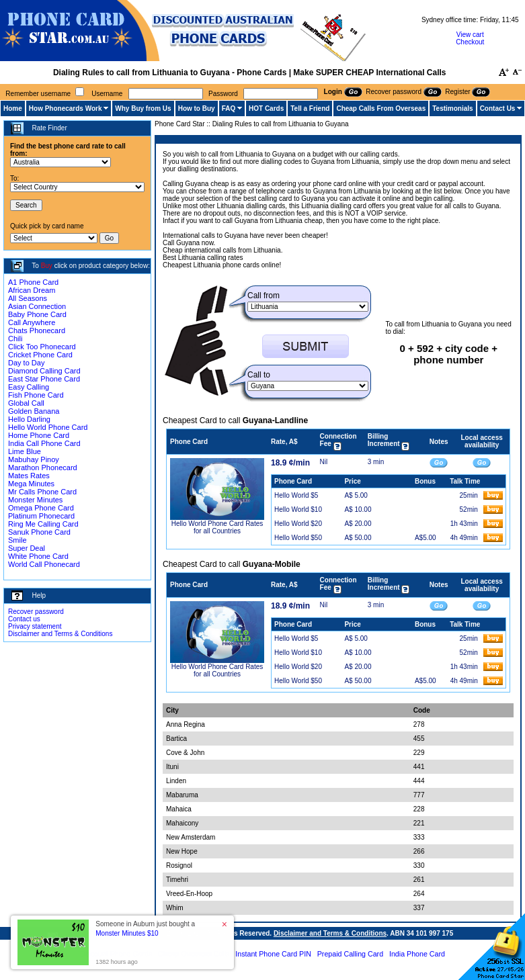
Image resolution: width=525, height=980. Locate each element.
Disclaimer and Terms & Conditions (60, 634)
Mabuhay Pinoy (34, 459)
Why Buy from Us (143, 108)
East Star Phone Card (44, 379)
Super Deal (27, 548)
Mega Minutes (31, 484)
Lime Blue (25, 451)
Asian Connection (37, 306)
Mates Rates (29, 476)
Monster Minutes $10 (127, 933)
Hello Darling (29, 419)
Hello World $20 (298, 524)
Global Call (26, 403)
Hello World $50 (298, 538)
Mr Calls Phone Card (42, 492)
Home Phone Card (39, 435)
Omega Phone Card (41, 508)
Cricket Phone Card (40, 355)
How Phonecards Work (66, 108)
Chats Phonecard (37, 330)
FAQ (229, 108)
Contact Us (498, 108)
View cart (470, 35)
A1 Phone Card (33, 282)
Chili (15, 339)
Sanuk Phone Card (39, 532)
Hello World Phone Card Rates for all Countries (217, 527)
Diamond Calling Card (44, 371)
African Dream (32, 290)
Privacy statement (35, 626)
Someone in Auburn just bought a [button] (145, 929)
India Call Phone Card (44, 443)
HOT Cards (266, 108)
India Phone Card (417, 954)
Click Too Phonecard (42, 347)
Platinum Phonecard (41, 516)
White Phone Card (38, 556)
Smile (17, 540)
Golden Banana (34, 411)
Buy (47, 266)
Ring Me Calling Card (43, 524)
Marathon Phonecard (43, 467)
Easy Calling (29, 387)
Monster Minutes (35, 500)
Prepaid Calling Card (350, 954)
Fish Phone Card (36, 395)
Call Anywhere (32, 322)
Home (13, 108)
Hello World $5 (296, 495)
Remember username (38, 94)
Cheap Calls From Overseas (381, 108)
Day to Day (26, 363)
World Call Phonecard (44, 564)
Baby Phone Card (37, 314)
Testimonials (452, 108)
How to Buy (197, 108)
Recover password (36, 612)
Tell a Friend (310, 108)
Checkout (470, 42)
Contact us (24, 619)
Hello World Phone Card (48, 427)
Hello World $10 (298, 509)
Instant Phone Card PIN (273, 954)
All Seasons (28, 298)
